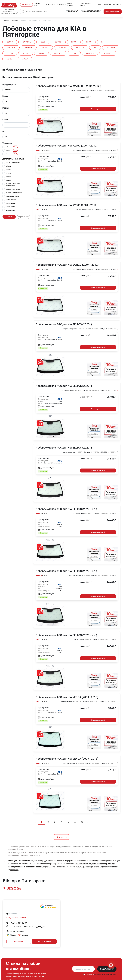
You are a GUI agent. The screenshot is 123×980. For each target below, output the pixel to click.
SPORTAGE (108, 53)
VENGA (10, 59)
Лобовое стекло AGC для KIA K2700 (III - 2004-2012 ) (68, 86)
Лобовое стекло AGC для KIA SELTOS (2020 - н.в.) (66, 509)
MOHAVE (29, 48)
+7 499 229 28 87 (113, 5)
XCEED (25, 59)
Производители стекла (86, 5)
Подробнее (19, 941)
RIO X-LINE (111, 48)
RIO (95, 48)
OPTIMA (45, 48)
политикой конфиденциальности (105, 975)
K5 (102, 42)
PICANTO (62, 48)
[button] (14, 888)
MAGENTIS (11, 48)
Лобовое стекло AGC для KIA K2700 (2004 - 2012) (67, 146)
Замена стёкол (37, 5)
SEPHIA (26, 53)
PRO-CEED (80, 48)
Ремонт (51, 5)
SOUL (74, 53)
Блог (99, 5)
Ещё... (61, 837)
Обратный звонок (113, 12)
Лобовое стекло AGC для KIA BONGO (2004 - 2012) (67, 265)
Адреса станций (70, 5)
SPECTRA (90, 53)
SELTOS (10, 53)
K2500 (74, 42)
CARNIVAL (27, 42)
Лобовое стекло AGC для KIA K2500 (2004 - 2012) (67, 205)
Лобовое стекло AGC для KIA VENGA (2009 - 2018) (67, 697)
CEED (43, 42)
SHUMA (41, 53)
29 (82, 822)
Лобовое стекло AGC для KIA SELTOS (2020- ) (64, 324)
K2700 (89, 42)
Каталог (28, 5)
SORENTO (58, 53)
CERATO (58, 42)
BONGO (10, 42)
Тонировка (60, 5)
